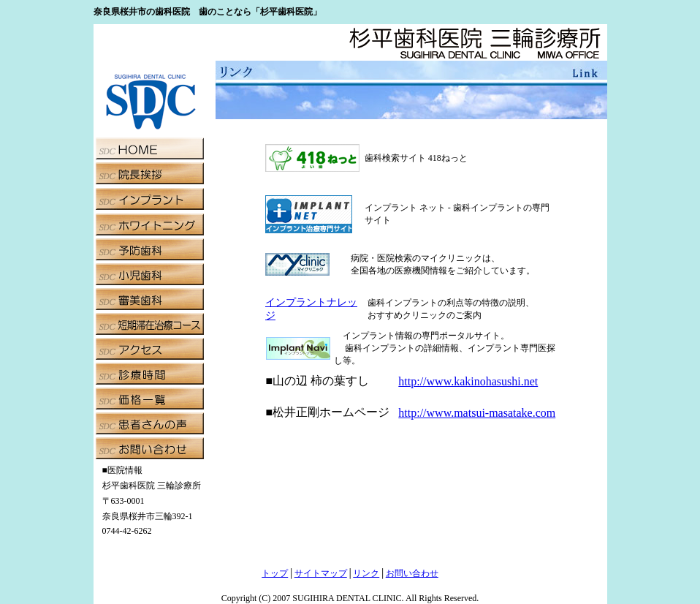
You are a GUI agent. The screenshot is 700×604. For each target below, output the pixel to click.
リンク (366, 573)
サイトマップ (321, 573)
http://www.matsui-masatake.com (477, 413)
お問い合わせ (412, 573)
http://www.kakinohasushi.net (468, 381)
